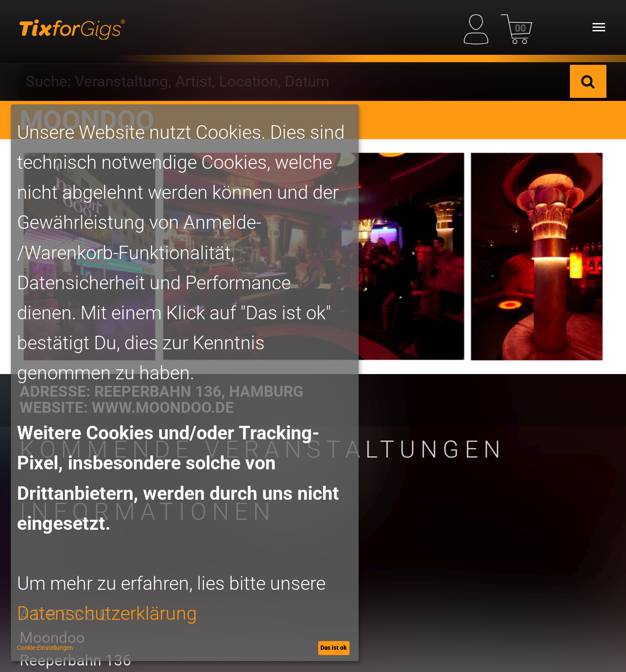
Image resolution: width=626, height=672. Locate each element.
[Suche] (588, 81)
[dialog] (185, 383)
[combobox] (295, 81)
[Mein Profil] (479, 27)
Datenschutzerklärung (107, 613)
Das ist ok (334, 648)
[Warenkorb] (516, 27)
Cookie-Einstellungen (45, 648)
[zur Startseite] (72, 27)
